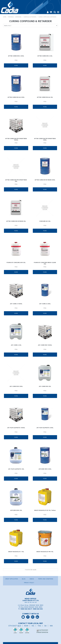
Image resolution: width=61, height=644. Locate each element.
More (16, 65)
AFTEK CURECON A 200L (16, 56)
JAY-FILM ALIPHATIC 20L (16, 469)
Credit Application (12, 579)
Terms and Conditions (46, 579)
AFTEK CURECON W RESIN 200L (45, 180)
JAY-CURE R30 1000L (45, 345)
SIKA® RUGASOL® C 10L (16, 552)
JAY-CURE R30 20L (45, 386)
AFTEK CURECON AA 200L (16, 97)
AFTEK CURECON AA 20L (45, 97)
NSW (26, 626)
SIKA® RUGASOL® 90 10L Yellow (45, 510)
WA (51, 626)
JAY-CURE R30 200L (16, 386)
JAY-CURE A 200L (45, 304)
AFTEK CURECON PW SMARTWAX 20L (16, 180)
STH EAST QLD (15, 626)
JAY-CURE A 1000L (16, 304)
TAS (39, 626)
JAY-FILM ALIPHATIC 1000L (16, 428)
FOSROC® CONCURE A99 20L (16, 262)
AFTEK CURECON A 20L (45, 56)
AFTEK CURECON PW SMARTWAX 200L (45, 139)
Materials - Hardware (15, 17)
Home (5, 17)
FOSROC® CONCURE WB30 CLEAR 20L (45, 263)
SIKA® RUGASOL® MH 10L (45, 552)
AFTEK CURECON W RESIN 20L (16, 221)
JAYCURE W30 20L (16, 510)
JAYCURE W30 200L (45, 469)
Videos (32, 579)
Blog (24, 579)
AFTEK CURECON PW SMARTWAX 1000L (16, 139)
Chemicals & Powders (30, 17)
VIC (33, 626)
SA (45, 626)
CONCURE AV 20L (45, 221)
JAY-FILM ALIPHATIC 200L (45, 428)
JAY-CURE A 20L (16, 345)
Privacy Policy (29, 583)
